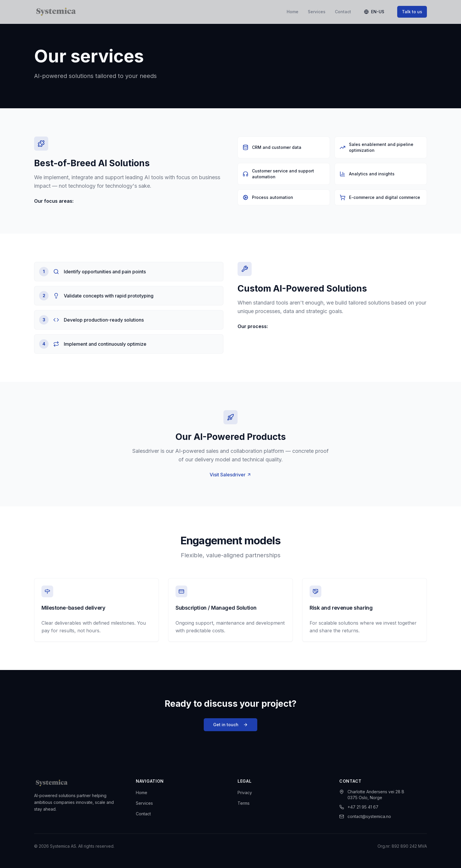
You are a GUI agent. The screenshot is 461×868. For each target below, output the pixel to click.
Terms (244, 803)
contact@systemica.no (365, 816)
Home (293, 12)
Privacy (245, 793)
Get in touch (230, 727)
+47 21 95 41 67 (359, 807)
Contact (343, 12)
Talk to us (412, 12)
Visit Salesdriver (230, 477)
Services (317, 12)
